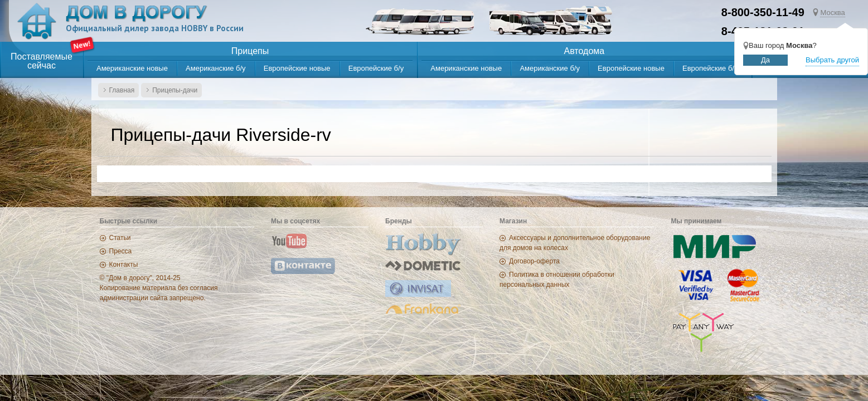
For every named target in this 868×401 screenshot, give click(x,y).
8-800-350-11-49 (763, 12)
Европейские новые (297, 68)
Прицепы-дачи (175, 90)
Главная (122, 90)
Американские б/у (216, 68)
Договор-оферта (534, 261)
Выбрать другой (832, 60)
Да (765, 60)
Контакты (124, 265)
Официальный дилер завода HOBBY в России (155, 28)
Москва (832, 13)
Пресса (121, 251)
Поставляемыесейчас (42, 61)
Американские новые (132, 68)
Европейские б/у (376, 68)
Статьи (120, 238)
